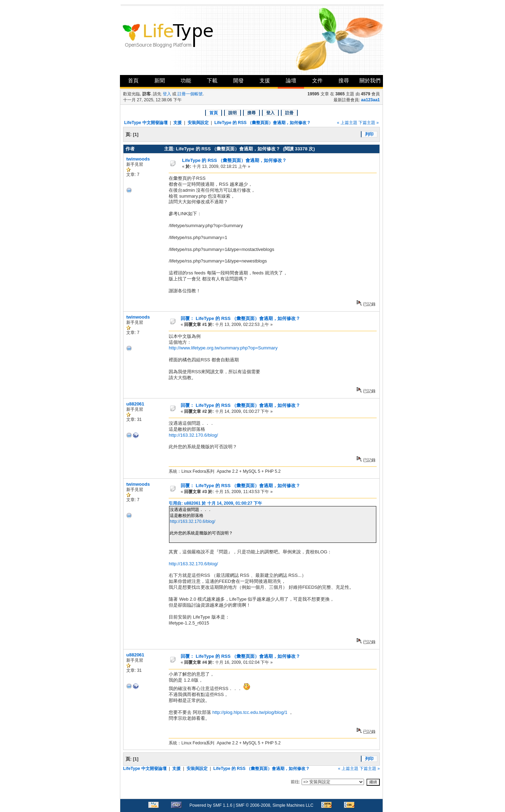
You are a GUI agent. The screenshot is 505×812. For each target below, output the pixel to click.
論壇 (291, 80)
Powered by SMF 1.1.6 (211, 805)
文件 (317, 80)
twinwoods (138, 159)
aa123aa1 (371, 100)
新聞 (160, 80)
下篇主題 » (369, 123)
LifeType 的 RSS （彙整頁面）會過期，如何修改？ (262, 123)
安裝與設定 (198, 123)
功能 (186, 80)
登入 (167, 94)
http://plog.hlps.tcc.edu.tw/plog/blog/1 (249, 712)
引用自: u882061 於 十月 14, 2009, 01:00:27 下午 (215, 503)
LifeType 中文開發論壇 (146, 123)
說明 (233, 113)
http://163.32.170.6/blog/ (193, 435)
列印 (369, 134)
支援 (265, 80)
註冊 (289, 113)
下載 (212, 80)
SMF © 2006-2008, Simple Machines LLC (275, 805)
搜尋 (344, 80)
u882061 (135, 404)
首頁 (133, 80)
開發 (238, 80)
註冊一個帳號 (190, 94)
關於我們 (370, 80)
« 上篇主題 (347, 123)
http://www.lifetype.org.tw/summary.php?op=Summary (223, 348)
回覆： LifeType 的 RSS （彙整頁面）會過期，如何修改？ (240, 318)
